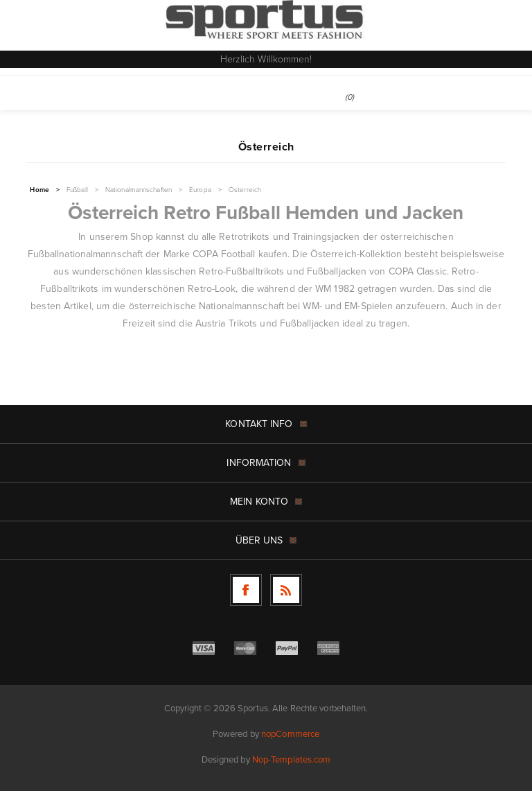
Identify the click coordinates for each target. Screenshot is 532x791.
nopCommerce (290, 734)
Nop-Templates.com (292, 759)
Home (39, 190)
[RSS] (286, 590)
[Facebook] (246, 590)
